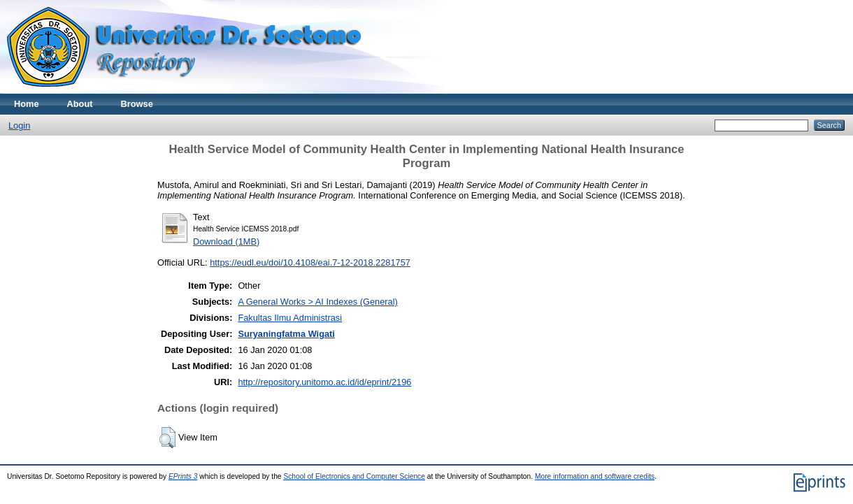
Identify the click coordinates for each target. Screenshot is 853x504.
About (80, 104)
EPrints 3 (183, 476)
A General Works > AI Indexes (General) (317, 302)
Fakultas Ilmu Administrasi (290, 318)
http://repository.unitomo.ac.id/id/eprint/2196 (324, 382)
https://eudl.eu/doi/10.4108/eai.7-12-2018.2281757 (310, 262)
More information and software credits (595, 476)
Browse (137, 104)
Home (27, 104)
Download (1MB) (226, 242)
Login (19, 125)
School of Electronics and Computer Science (354, 476)
